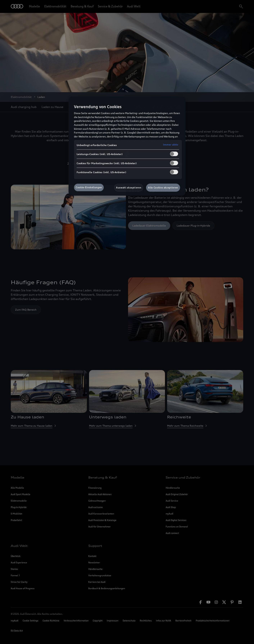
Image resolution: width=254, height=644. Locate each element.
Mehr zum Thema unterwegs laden (113, 426)
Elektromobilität (55, 6)
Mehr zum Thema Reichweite (187, 426)
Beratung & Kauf (82, 6)
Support (95, 546)
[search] (241, 6)
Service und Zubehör (183, 477)
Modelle (34, 6)
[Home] (17, 7)
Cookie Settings (30, 621)
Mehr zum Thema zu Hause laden (34, 426)
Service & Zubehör (110, 6)
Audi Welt (134, 6)
